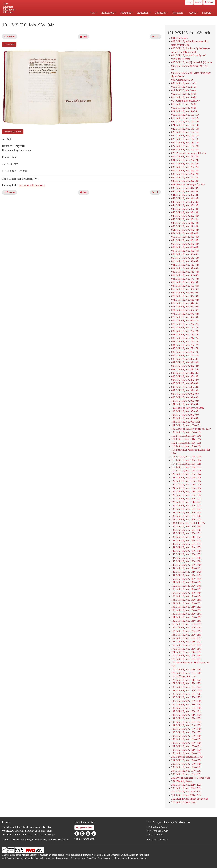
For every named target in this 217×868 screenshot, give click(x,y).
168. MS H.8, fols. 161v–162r (186, 642)
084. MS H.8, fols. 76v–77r (185, 345)
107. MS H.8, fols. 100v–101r (186, 425)
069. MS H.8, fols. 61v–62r (185, 293)
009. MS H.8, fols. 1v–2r (184, 83)
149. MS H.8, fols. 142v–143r (186, 575)
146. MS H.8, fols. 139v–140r (186, 565)
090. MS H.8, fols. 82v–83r (185, 366)
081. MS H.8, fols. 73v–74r (185, 335)
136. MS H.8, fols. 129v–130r (186, 530)
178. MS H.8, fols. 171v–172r (186, 680)
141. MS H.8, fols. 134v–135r (186, 547)
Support (207, 13)
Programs (127, 13)
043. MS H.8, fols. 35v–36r (185, 202)
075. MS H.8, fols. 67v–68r (185, 314)
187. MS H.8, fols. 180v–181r (186, 711)
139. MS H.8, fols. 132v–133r (186, 540)
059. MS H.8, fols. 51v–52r (185, 258)
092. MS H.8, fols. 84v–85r (185, 373)
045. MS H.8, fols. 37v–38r (185, 209)
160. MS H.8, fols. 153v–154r (186, 614)
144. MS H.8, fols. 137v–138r (186, 558)
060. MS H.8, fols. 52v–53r (185, 261)
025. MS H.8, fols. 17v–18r (185, 139)
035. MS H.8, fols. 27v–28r (185, 174)
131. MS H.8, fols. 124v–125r (186, 512)
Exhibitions (109, 13)
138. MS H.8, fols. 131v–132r (186, 537)
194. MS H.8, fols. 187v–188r (186, 736)
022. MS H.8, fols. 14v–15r (185, 129)
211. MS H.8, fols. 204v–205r (186, 795)
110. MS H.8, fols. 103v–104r (186, 436)
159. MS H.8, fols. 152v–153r (186, 610)
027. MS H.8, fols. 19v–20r (185, 146)
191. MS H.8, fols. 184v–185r (186, 725)
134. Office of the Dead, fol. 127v (188, 523)
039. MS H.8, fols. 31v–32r (185, 188)
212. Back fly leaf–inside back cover (190, 799)
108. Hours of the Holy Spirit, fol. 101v (191, 429)
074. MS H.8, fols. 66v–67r (185, 310)
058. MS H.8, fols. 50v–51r (185, 254)
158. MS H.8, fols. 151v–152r (186, 607)
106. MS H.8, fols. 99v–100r (186, 422)
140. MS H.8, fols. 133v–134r (186, 544)
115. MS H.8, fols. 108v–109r (186, 457)
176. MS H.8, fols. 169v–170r (186, 673)
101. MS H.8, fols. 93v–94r (185, 404)
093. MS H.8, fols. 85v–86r (185, 376)
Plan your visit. (76, 19)
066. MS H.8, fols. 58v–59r (185, 282)
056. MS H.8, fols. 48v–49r (185, 247)
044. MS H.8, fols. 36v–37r (185, 205)
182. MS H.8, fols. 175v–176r (186, 694)
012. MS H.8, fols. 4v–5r (184, 94)
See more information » (32, 185)
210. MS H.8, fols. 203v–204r (186, 792)
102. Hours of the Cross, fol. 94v (188, 408)
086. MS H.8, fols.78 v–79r (185, 352)
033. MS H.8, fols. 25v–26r (185, 167)
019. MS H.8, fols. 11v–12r (185, 118)
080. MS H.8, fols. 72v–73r (185, 331)
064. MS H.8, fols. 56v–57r (185, 275)
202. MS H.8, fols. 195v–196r (186, 764)
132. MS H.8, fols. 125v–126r (186, 516)
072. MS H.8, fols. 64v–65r (185, 303)
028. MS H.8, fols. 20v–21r (185, 150)
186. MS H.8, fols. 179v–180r (186, 708)
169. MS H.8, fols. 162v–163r (186, 645)
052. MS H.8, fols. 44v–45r (185, 233)
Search (209, 2)
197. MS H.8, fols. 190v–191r (186, 746)
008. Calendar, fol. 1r (182, 80)
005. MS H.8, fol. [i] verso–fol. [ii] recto (192, 62)
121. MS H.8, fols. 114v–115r (186, 478)
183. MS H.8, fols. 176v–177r (186, 697)
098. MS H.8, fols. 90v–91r (185, 394)
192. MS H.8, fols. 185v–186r (186, 729)
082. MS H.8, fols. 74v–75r (185, 338)
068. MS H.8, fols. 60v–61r (185, 289)
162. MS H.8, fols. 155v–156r (186, 621)
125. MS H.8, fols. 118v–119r (186, 492)
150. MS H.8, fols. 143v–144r (186, 579)
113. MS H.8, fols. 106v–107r (186, 446)
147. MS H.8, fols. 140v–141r (186, 568)
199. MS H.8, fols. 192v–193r (186, 753)
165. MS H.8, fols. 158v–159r (186, 631)
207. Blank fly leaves (182, 781)
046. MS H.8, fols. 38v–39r (185, 212)
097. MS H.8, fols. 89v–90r (185, 390)
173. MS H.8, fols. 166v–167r (186, 659)
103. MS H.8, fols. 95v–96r (185, 411)
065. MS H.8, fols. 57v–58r (185, 279)
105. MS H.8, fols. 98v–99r (185, 418)
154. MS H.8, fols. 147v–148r (186, 593)
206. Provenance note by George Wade (191, 778)
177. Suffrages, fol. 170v (184, 677)
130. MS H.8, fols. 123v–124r (186, 509)
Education (144, 13)
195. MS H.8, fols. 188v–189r (186, 739)
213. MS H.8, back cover (184, 802)
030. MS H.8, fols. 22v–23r (185, 157)
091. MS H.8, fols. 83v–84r (185, 370)
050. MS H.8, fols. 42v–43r (185, 226)
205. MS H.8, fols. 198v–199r (186, 774)
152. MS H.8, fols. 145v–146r (186, 586)
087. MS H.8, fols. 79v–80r (185, 356)
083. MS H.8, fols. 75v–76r (185, 342)
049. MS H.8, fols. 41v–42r (185, 223)
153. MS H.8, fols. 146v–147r (186, 589)
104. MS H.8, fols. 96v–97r (185, 415)
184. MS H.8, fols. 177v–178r (186, 701)
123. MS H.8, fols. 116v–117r (186, 485)
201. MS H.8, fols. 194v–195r (186, 760)
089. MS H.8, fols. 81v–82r (185, 362)
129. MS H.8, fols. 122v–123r (186, 506)
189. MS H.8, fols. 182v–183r (186, 718)
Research (179, 13)
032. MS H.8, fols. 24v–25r (185, 164)
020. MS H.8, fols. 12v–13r (185, 122)
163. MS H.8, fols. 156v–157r (186, 624)
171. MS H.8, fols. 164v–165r (186, 652)
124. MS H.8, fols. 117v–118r (186, 488)
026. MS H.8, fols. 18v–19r (185, 143)
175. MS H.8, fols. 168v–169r (186, 670)
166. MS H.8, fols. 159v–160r (186, 635)
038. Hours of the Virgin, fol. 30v (188, 185)
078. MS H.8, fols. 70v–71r (185, 324)
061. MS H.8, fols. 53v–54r (185, 265)
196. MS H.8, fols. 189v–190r (186, 743)
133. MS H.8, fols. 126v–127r (186, 520)
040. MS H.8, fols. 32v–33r (185, 191)
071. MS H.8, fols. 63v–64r (185, 300)
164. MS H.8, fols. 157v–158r (186, 628)
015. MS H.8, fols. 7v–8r (184, 104)
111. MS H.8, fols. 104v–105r (186, 439)
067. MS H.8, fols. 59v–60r (185, 286)
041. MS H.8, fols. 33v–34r (185, 195)
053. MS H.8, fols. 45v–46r (185, 237)
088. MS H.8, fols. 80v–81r (185, 359)
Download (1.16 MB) (13, 132)
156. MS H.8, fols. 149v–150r (186, 600)
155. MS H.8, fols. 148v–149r (186, 596)
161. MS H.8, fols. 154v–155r (186, 617)
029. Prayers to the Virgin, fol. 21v (189, 153)
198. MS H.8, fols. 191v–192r (186, 750)
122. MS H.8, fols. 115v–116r (186, 481)
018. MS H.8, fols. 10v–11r (185, 115)
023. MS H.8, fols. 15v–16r (185, 132)
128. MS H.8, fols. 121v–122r (186, 502)
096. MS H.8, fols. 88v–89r (185, 387)
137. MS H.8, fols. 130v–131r (186, 533)
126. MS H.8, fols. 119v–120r (186, 495)
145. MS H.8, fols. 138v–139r (186, 561)
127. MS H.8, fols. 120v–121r (186, 499)
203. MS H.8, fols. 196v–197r (186, 767)
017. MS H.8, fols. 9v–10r (184, 111)
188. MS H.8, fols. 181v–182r (186, 715)
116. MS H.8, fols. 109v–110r (186, 460)
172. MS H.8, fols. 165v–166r (186, 656)
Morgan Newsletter (84, 828)
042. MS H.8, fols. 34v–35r (185, 198)
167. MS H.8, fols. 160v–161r (186, 638)
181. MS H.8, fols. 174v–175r (186, 691)
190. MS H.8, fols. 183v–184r (186, 722)
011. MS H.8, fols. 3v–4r (184, 90)
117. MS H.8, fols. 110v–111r (186, 464)
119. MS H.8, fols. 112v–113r (186, 471)
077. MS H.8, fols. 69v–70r (185, 321)
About (193, 13)
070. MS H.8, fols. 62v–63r (185, 296)
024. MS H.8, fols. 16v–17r (185, 136)
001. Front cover (180, 38)
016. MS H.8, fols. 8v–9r (184, 108)
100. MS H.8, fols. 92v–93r (185, 401)
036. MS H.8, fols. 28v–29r (185, 177)
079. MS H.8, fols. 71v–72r (185, 328)
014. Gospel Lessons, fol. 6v (186, 101)
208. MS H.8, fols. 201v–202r (186, 785)
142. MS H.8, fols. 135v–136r (186, 551)
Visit (94, 13)
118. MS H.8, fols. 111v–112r (186, 467)
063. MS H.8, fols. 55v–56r (185, 272)
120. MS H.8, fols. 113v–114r (186, 474)
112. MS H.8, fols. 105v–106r (186, 443)
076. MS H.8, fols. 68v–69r (185, 317)
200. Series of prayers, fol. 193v (187, 757)
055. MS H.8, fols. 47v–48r (185, 244)
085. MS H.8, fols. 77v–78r (185, 348)
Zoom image (9, 44)
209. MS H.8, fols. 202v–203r (186, 788)
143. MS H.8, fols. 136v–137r (186, 554)
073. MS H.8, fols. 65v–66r (185, 307)
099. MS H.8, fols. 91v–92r (185, 397)
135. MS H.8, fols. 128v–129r (186, 526)
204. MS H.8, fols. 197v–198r (186, 771)
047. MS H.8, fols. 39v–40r (185, 216)
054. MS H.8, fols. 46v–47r (185, 240)
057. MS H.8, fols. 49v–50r (185, 251)
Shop (189, 2)
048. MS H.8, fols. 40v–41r (185, 219)
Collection (162, 13)
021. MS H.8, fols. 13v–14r (185, 125)
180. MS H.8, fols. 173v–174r (186, 687)
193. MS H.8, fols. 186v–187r (186, 732)
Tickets (198, 2)
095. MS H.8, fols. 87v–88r (185, 383)
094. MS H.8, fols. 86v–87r (185, 380)
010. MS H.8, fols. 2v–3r (184, 87)
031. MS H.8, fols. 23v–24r (185, 160)
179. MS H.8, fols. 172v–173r (186, 683)
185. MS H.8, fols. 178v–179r (186, 705)
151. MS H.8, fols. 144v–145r (186, 582)
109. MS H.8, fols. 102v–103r (186, 432)
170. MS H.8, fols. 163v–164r (186, 649)
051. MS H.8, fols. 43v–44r (185, 230)
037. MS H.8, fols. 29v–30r (185, 181)
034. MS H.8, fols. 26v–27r (185, 171)
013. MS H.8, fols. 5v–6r (184, 97)
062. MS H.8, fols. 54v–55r (185, 268)
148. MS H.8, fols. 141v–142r (186, 572)
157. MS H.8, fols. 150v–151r (186, 603)
